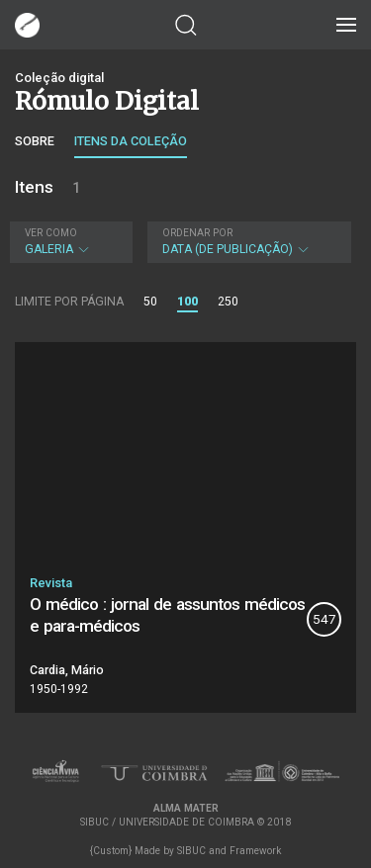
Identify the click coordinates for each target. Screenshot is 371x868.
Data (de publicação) (247, 242)
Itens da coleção (131, 141)
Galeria (69, 242)
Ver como (51, 233)
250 (228, 302)
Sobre (35, 141)
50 (150, 302)
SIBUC (191, 851)
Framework (255, 851)
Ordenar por (197, 233)
